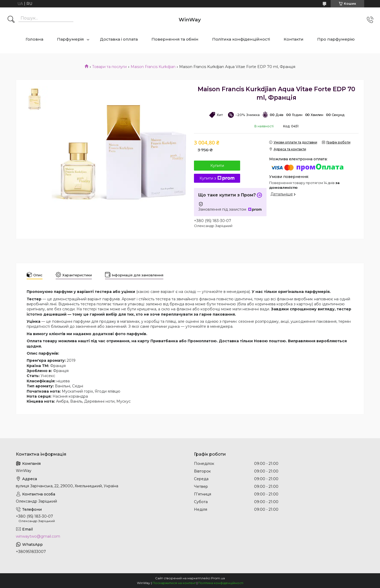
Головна (34, 39)
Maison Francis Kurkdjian (153, 67)
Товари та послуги (109, 67)
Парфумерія (70, 39)
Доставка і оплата (119, 39)
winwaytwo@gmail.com (38, 536)
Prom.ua (218, 578)
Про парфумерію (336, 39)
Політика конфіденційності (241, 39)
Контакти (294, 39)
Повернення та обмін (175, 39)
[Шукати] (11, 20)
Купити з (217, 178)
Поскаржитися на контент (174, 583)
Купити (217, 166)
